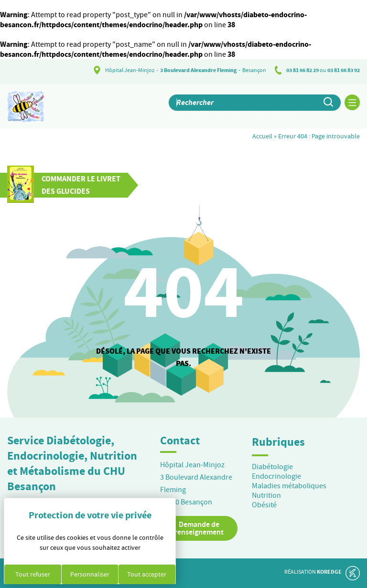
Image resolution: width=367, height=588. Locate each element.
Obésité (264, 505)
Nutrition (266, 495)
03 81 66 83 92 (344, 70)
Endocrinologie (276, 476)
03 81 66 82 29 (302, 70)
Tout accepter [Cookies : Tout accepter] (147, 574)
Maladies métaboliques (289, 486)
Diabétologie (272, 467)
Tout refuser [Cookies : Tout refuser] (33, 574)
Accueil (262, 136)
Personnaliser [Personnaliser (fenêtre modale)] (90, 574)
